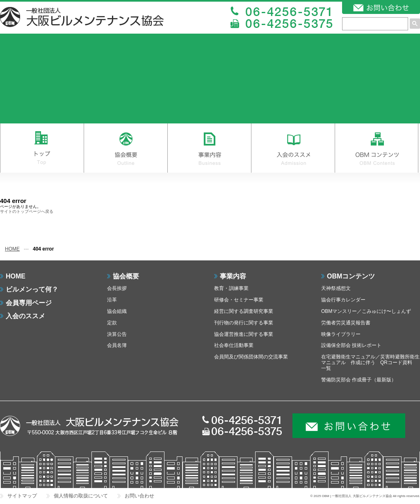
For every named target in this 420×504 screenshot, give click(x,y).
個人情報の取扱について (81, 496)
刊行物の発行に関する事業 (244, 323)
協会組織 (117, 311)
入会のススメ (293, 148)
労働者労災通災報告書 (346, 323)
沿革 (112, 300)
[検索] (375, 24)
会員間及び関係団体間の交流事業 (251, 357)
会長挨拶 (117, 288)
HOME (12, 249)
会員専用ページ (29, 303)
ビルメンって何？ (32, 289)
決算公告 (117, 334)
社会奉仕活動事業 (234, 345)
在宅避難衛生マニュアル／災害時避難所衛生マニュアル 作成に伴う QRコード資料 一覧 (370, 363)
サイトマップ (22, 496)
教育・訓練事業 (231, 288)
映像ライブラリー (341, 334)
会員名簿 (117, 345)
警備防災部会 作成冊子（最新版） (359, 380)
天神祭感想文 (336, 288)
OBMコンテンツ (377, 148)
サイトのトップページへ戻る (27, 211)
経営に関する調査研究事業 (244, 311)
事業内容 (209, 148)
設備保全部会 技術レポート (351, 345)
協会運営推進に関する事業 (244, 334)
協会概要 (126, 148)
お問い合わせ (139, 496)
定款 (112, 323)
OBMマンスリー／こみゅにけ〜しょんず (366, 311)
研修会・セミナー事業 (239, 300)
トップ (42, 148)
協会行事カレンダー (343, 300)
